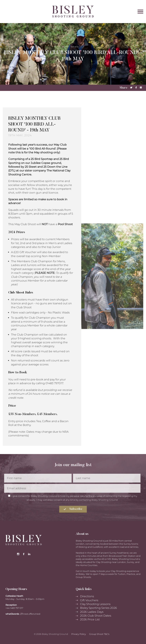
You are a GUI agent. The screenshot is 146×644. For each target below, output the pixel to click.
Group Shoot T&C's (99, 634)
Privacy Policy (79, 634)
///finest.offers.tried (30, 614)
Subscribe (73, 509)
